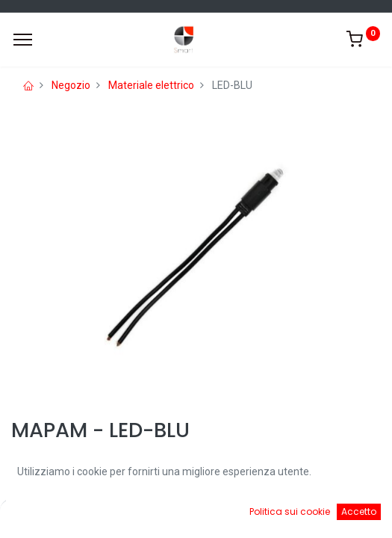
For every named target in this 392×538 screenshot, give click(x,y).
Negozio (71, 85)
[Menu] (23, 40)
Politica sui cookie (290, 511)
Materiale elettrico (151, 85)
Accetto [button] (359, 511)
